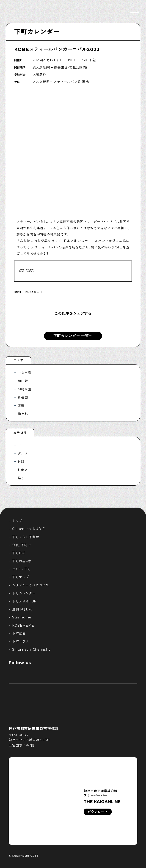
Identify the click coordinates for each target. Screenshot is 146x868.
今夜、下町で (22, 545)
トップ (17, 521)
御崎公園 (24, 389)
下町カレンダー (37, 32)
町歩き (23, 470)
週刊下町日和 (22, 609)
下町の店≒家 (22, 561)
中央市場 (24, 373)
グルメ (23, 453)
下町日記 (19, 553)
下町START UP (24, 601)
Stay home (22, 617)
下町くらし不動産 (26, 537)
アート (23, 445)
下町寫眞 (19, 634)
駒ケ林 (23, 414)
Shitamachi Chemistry (31, 650)
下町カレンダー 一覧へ (73, 336)
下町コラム (21, 642)
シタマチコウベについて (31, 585)
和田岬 (23, 381)
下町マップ (21, 577)
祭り (21, 478)
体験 (21, 462)
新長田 (23, 397)
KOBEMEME (23, 626)
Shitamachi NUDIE (29, 529)
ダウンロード (98, 812)
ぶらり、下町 (22, 569)
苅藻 (21, 406)
